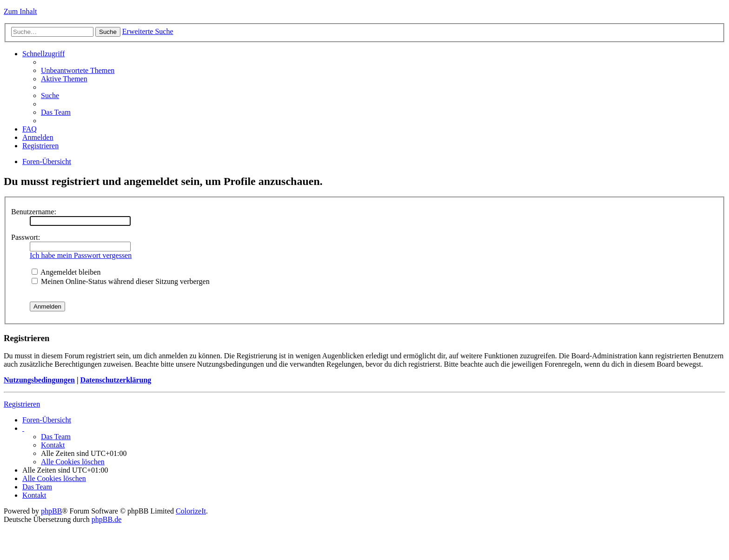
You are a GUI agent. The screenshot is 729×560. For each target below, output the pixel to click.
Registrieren (22, 404)
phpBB (51, 511)
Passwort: (26, 237)
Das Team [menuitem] (56, 112)
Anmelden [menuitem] (38, 137)
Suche (108, 32)
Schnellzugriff (43, 54)
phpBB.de (106, 519)
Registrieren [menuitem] (40, 146)
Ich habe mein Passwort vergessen (81, 255)
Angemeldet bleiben (66, 272)
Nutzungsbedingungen (39, 380)
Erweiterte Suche (148, 31)
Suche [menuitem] (50, 96)
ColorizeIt (191, 511)
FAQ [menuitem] (30, 129)
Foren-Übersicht (47, 161)
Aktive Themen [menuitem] (64, 79)
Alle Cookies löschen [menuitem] (73, 462)
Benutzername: (34, 212)
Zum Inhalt (20, 11)
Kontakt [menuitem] (53, 445)
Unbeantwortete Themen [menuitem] (78, 70)
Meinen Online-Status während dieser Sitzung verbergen (121, 281)
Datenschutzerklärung (116, 380)
